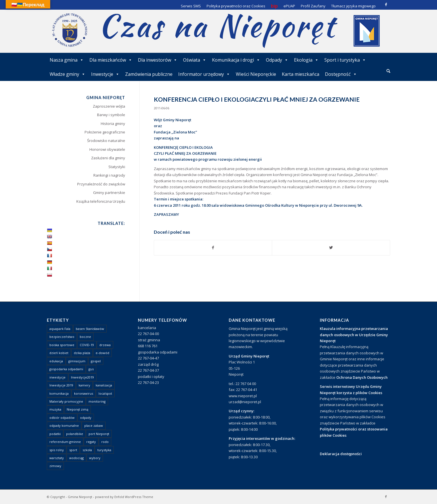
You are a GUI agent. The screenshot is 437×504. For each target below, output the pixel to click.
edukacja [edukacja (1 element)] (56, 361)
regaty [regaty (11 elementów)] (91, 442)
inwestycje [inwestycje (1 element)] (57, 377)
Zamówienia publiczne (149, 74)
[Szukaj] (388, 71)
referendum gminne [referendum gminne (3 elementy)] (65, 442)
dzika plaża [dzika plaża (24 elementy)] (82, 353)
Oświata (195, 60)
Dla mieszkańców (111, 60)
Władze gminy (68, 74)
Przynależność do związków (101, 184)
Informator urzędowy (204, 74)
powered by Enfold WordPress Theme (124, 497)
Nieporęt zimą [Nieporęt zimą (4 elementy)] (77, 409)
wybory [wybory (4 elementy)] (95, 458)
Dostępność (341, 74)
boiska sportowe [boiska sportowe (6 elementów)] (62, 345)
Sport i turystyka (345, 60)
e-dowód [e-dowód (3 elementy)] (102, 353)
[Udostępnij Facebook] (213, 248)
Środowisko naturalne (106, 141)
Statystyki (117, 167)
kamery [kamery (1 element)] (84, 385)
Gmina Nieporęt (80, 497)
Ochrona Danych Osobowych (362, 377)
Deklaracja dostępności (341, 454)
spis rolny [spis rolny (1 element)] (57, 450)
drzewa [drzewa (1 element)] (105, 345)
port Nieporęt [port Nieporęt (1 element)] (99, 434)
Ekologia (306, 60)
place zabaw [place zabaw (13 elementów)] (94, 425)
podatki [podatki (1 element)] (55, 434)
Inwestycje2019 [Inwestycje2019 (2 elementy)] (82, 377)
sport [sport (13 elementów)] (73, 450)
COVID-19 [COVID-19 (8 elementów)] (87, 345)
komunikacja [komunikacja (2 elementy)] (59, 393)
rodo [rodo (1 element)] (105, 442)
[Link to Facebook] (386, 4)
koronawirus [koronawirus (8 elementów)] (84, 393)
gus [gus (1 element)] (91, 369)
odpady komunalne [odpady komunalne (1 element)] (64, 425)
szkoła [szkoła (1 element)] (87, 450)
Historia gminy (113, 124)
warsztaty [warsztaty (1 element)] (57, 458)
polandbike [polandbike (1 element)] (75, 434)
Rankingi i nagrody (109, 175)
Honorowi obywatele (107, 149)
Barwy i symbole (111, 115)
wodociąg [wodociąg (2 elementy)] (76, 458)
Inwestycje (105, 74)
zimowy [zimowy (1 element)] (55, 466)
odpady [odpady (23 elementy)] (86, 418)
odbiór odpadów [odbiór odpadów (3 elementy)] (62, 418)
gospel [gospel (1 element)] (96, 361)
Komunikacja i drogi (236, 60)
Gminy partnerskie (109, 193)
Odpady (277, 60)
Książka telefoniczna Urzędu (101, 201)
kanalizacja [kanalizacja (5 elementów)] (104, 385)
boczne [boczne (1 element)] (85, 337)
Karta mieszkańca (301, 74)
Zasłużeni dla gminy (108, 158)
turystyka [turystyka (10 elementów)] (104, 450)
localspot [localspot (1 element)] (105, 393)
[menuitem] (388, 71)
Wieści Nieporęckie (256, 74)
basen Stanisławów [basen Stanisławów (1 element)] (90, 329)
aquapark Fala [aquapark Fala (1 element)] (60, 329)
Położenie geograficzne (105, 132)
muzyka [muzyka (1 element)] (55, 409)
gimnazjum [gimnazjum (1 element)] (77, 361)
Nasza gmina (67, 60)
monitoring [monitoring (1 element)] (97, 401)
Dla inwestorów (158, 60)
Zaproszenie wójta (109, 106)
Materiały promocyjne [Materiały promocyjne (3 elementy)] (66, 401)
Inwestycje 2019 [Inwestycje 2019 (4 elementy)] (61, 385)
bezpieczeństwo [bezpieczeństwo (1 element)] (62, 337)
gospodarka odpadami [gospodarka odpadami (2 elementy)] (66, 369)
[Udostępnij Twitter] (331, 248)
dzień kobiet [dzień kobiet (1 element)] (59, 353)
